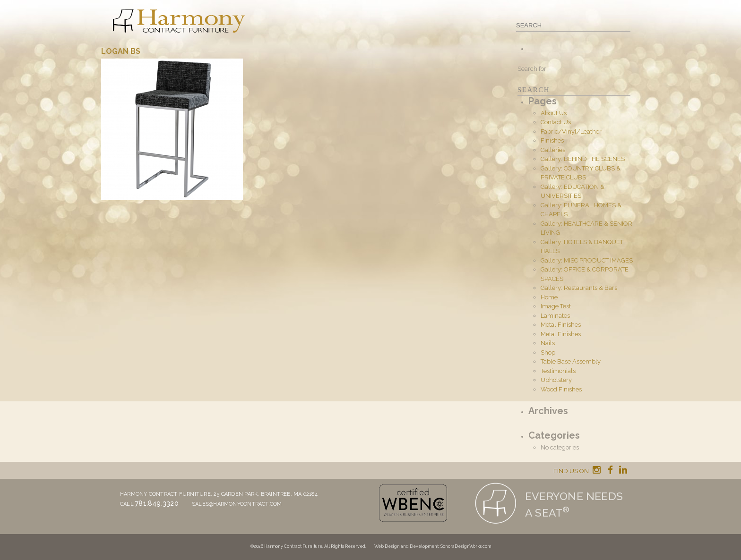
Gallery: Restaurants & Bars (579, 288)
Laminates (555, 316)
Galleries (553, 150)
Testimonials (558, 371)
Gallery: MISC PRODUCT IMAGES (587, 260)
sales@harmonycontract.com (237, 504)
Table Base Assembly (571, 361)
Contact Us (556, 122)
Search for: (533, 69)
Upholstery (556, 380)
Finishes (552, 140)
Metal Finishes (561, 325)
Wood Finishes (561, 389)
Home (549, 297)
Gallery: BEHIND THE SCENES (583, 159)
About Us (554, 113)
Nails (548, 343)
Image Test (556, 306)
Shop (548, 352)
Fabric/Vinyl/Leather (571, 132)
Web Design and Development (406, 546)
